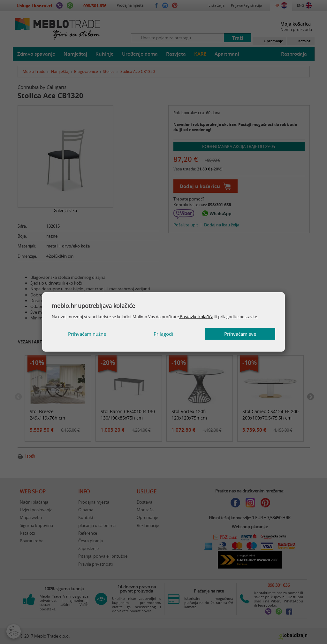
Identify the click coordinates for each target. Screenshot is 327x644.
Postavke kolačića (196, 317)
